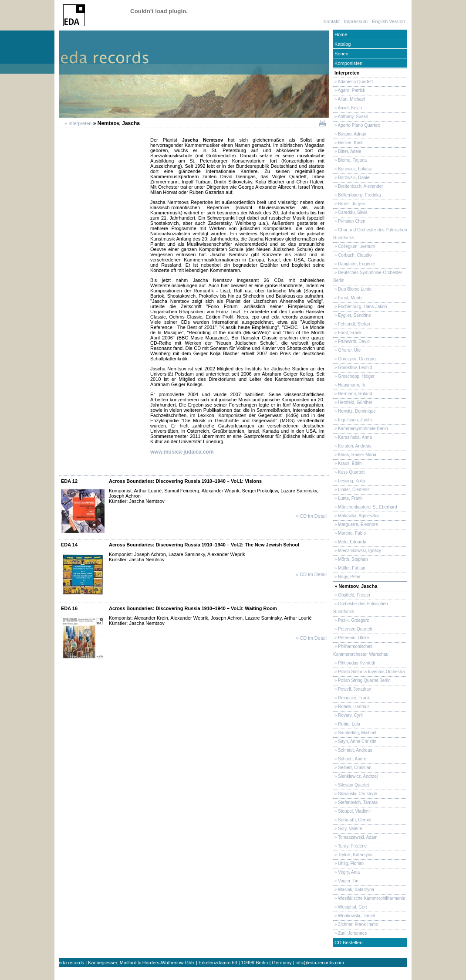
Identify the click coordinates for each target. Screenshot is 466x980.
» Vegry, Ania (346, 872)
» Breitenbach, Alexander (358, 186)
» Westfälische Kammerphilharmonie (369, 898)
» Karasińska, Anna (353, 437)
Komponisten (348, 63)
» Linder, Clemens (351, 490)
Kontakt (331, 21)
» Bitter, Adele (347, 151)
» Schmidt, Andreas (353, 750)
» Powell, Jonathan (352, 689)
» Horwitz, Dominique (355, 411)
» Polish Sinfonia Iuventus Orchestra (369, 672)
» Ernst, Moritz (348, 298)
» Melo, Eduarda (350, 542)
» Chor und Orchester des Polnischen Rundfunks (370, 234)
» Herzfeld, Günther (353, 402)
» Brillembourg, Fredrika (357, 195)
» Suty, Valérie (348, 829)
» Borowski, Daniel (352, 178)
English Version (388, 21)
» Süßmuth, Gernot (352, 820)
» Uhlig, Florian (348, 863)
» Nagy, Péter (347, 577)
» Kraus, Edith (348, 463)
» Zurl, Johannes (350, 933)
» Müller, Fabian (349, 568)
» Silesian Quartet (351, 785)
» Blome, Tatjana (350, 160)
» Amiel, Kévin (348, 108)
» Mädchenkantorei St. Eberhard (365, 507)
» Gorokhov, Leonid (353, 368)
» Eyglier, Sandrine (352, 315)
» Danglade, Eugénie (354, 264)
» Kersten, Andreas (352, 446)
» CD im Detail (311, 516)
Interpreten (346, 73)
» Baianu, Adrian (350, 134)
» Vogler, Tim (346, 881)
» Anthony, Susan (351, 117)
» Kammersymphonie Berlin (361, 429)
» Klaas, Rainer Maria (355, 455)
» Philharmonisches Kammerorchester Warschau (361, 650)
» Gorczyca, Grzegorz (355, 359)
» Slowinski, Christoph (355, 794)
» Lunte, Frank (348, 498)
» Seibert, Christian (352, 768)
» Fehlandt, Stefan (352, 324)
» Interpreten (77, 123)
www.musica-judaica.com (182, 452)
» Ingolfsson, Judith (353, 420)
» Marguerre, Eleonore (356, 524)
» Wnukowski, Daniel (354, 916)
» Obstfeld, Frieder (352, 595)
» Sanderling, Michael (355, 733)
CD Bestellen (348, 943)
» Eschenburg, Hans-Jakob (360, 307)
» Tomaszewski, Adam (355, 837)
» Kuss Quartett (349, 472)
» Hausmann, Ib (349, 385)
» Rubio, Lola (347, 724)
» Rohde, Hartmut (351, 707)
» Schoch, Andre (350, 759)
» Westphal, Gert (350, 907)
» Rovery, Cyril (348, 715)
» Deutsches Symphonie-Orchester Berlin (368, 276)
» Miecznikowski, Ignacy (357, 551)
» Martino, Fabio (349, 533)
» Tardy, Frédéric (350, 846)
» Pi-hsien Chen (349, 221)
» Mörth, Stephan (351, 559)
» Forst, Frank (347, 333)
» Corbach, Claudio (352, 255)
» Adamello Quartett (353, 82)
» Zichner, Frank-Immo (356, 924)
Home (340, 34)
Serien (341, 54)
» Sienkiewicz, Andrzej (355, 776)
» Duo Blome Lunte (352, 289)
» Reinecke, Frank (351, 698)
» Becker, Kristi (348, 143)
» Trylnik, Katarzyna (353, 855)
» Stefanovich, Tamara (355, 802)
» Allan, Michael (349, 99)
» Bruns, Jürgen (349, 204)
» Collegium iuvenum (354, 246)
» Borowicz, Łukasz (353, 169)
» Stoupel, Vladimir (352, 811)
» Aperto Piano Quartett (356, 125)
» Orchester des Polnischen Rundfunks (361, 608)
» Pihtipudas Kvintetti (354, 663)
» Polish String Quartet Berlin (362, 680)
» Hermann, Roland (353, 394)
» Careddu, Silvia (350, 212)
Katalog (342, 44)
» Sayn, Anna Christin (355, 741)
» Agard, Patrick (349, 90)
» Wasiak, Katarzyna (354, 890)
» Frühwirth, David (351, 341)
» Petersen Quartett (353, 629)
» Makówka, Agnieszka (356, 516)
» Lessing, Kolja (349, 481)
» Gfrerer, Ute (347, 350)
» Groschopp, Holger (354, 376)
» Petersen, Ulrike (351, 638)
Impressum (356, 21)
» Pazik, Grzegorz (351, 620)
